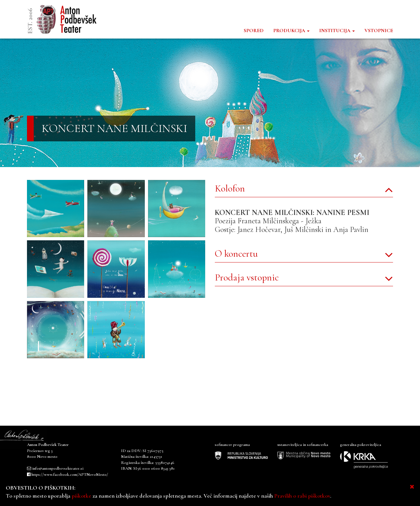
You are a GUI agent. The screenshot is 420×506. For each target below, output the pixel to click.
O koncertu (236, 254)
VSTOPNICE (379, 31)
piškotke (81, 496)
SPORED (254, 31)
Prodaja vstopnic (247, 277)
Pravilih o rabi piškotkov (302, 496)
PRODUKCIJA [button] (291, 31)
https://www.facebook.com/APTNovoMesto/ (70, 475)
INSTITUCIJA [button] (337, 31)
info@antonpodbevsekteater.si (58, 468)
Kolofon (230, 188)
